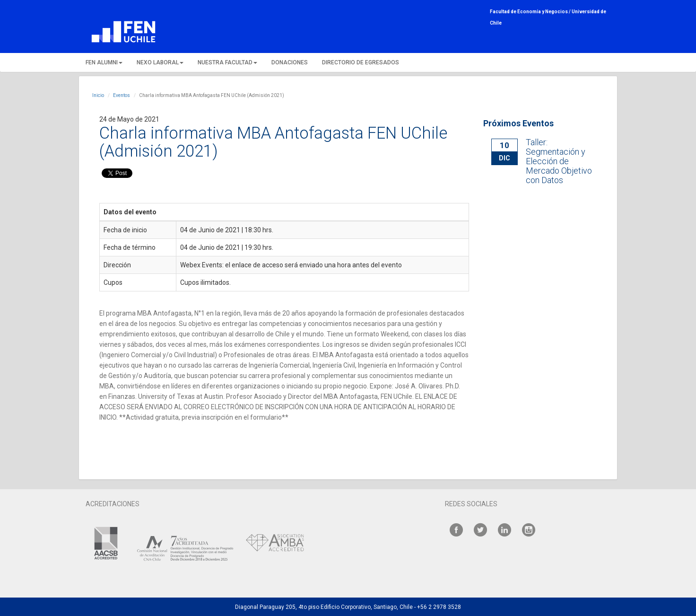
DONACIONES (290, 62)
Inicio (98, 95)
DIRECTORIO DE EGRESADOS (361, 62)
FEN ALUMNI (104, 62)
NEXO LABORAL (160, 62)
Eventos (122, 95)
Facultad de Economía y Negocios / (531, 12)
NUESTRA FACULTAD (227, 62)
